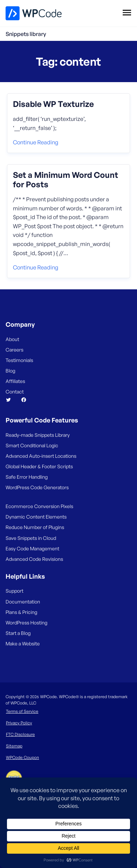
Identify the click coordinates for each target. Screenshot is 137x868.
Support (14, 591)
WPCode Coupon (22, 757)
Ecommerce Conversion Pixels (39, 506)
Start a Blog (18, 633)
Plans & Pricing (21, 612)
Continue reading (36, 142)
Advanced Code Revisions (34, 559)
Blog (10, 371)
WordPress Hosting (26, 623)
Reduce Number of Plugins (35, 527)
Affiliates (15, 381)
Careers (14, 350)
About (12, 339)
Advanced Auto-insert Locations (41, 456)
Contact (15, 392)
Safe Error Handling (27, 477)
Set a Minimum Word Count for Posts (66, 180)
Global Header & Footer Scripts (39, 466)
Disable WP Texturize (53, 104)
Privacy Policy (19, 723)
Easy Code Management (32, 548)
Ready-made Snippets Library (38, 435)
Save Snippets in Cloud (31, 538)
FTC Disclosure (20, 734)
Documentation (23, 602)
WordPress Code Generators (37, 487)
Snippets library (26, 34)
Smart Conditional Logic (32, 445)
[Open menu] (127, 12)
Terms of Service (22, 711)
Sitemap (14, 746)
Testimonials (19, 360)
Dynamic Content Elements (36, 517)
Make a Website (23, 643)
